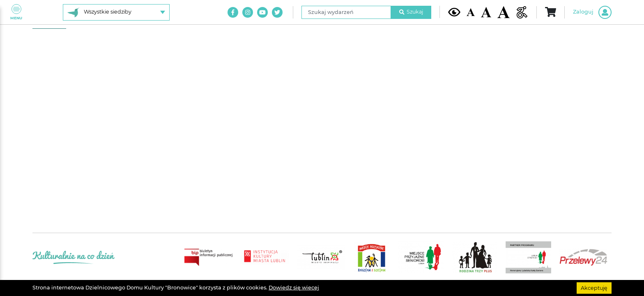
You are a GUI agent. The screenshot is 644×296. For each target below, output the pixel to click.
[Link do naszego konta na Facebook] (233, 12)
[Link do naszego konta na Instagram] (248, 12)
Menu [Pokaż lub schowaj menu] (16, 12)
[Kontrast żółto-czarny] (454, 12)
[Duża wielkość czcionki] (504, 12)
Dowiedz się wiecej (294, 288)
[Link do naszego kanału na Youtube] (262, 12)
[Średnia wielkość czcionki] (486, 12)
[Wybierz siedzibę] (116, 12)
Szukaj (411, 12)
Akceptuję (594, 288)
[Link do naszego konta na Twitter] (277, 12)
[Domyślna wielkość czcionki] (471, 12)
